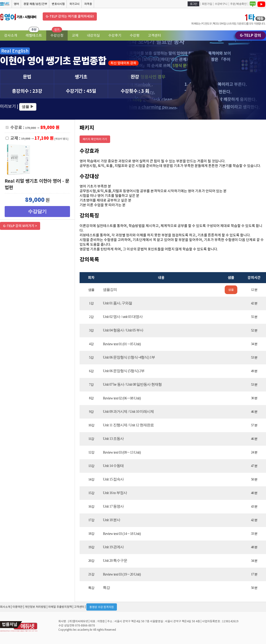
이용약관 (17, 607)
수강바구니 (221, 4)
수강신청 (57, 35)
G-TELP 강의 (250, 35)
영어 (16, 4)
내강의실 (93, 35)
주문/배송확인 (238, 4)
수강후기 (115, 35)
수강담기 (37, 211)
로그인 (193, 4)
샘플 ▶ (28, 107)
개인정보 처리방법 (35, 607)
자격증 (88, 4)
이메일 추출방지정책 (60, 607)
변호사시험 (58, 4)
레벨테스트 (34, 35)
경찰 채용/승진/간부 (35, 4)
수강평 (135, 35)
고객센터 (154, 35)
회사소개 (5, 607)
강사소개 (11, 35)
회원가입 (207, 4)
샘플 (231, 290)
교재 (75, 35)
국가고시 (74, 4)
